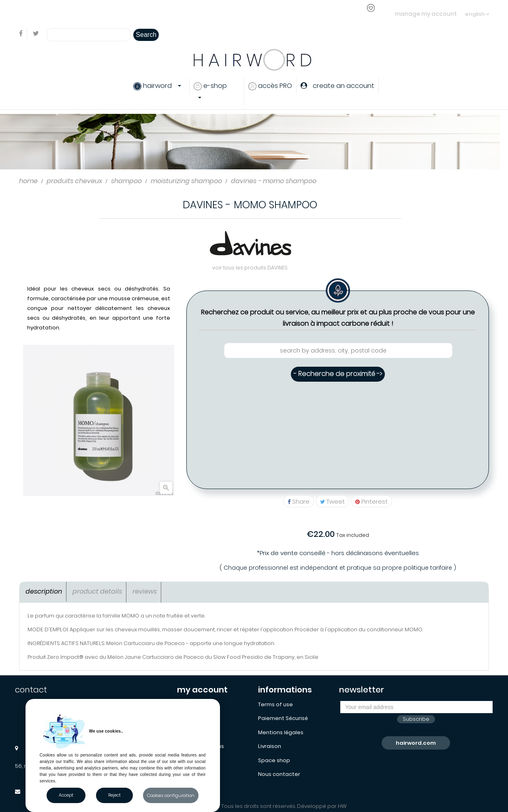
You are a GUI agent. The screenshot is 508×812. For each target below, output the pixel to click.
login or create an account (128, 14)
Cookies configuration (171, 795)
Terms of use (275, 704)
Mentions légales (281, 732)
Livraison (270, 746)
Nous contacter (279, 774)
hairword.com (416, 743)
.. (165, 14)
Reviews (145, 591)
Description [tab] (44, 591)
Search (146, 35)
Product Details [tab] (97, 591)
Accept (66, 795)
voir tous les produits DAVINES (250, 268)
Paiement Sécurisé (283, 718)
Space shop (274, 760)
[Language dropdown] (477, 10)
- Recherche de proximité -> (338, 374)
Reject (114, 795)
